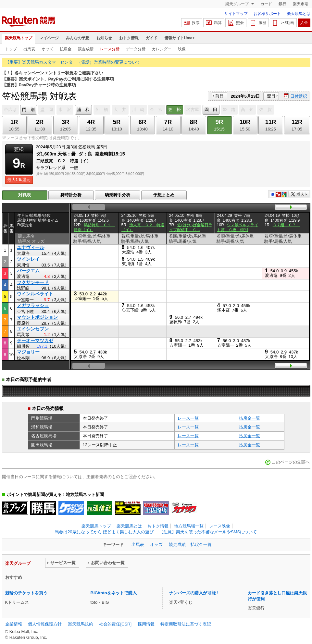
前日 (219, 96)
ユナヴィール (31, 247)
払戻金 (66, 49)
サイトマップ (236, 14)
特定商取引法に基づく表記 (186, 624)
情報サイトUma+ (180, 38)
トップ (11, 49)
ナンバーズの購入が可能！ (194, 593)
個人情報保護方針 (45, 624)
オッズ (47, 49)
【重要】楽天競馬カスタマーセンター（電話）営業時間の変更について (73, 62)
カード (266, 4)
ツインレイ (28, 259)
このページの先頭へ (291, 462)
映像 (182, 49)
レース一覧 (188, 418)
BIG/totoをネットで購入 (114, 593)
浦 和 (83, 110)
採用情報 (146, 624)
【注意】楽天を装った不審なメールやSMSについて (208, 532)
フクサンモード (33, 282)
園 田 (211, 110)
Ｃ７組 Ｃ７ (286, 225)
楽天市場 (301, 4)
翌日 (271, 96)
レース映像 (220, 526)
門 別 (28, 110)
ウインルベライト (35, 294)
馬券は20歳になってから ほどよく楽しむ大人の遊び (104, 532)
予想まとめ (164, 195)
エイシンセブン (33, 329)
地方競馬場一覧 (189, 526)
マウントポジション (37, 317)
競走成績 (86, 49)
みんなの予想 (78, 38)
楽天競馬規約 (81, 624)
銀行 (282, 4)
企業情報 (14, 624)
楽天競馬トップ (19, 38)
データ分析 (136, 49)
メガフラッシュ (33, 305)
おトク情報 (129, 38)
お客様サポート (267, 14)
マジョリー (28, 352)
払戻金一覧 (250, 418)
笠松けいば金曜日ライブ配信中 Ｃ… (191, 227)
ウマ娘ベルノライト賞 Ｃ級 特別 (238, 227)
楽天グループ (237, 4)
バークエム (28, 271)
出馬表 (29, 49)
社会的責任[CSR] (115, 624)
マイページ (49, 38)
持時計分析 (71, 195)
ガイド (152, 38)
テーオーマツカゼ (35, 341)
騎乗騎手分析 (118, 195)
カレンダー (162, 49)
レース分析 (110, 49)
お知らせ (104, 38)
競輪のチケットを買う (26, 593)
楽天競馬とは (299, 14)
